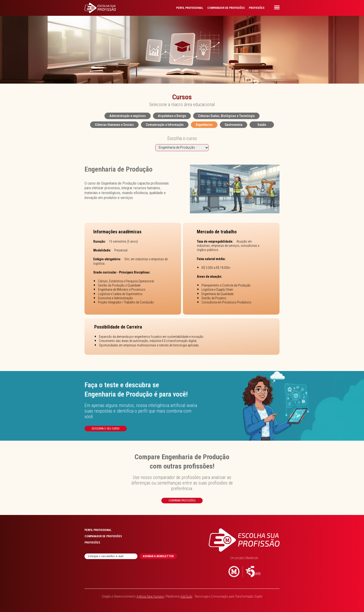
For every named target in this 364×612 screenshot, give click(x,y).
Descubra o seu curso (106, 429)
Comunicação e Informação (165, 125)
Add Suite (186, 596)
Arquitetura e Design (172, 116)
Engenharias (204, 125)
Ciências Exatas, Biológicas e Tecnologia (226, 116)
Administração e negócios (128, 116)
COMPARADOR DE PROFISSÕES (226, 8)
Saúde (262, 125)
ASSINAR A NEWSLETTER (158, 556)
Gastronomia (234, 125)
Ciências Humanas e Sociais (114, 125)
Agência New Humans (150, 596)
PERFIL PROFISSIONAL (190, 8)
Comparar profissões (182, 501)
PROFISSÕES (257, 8)
